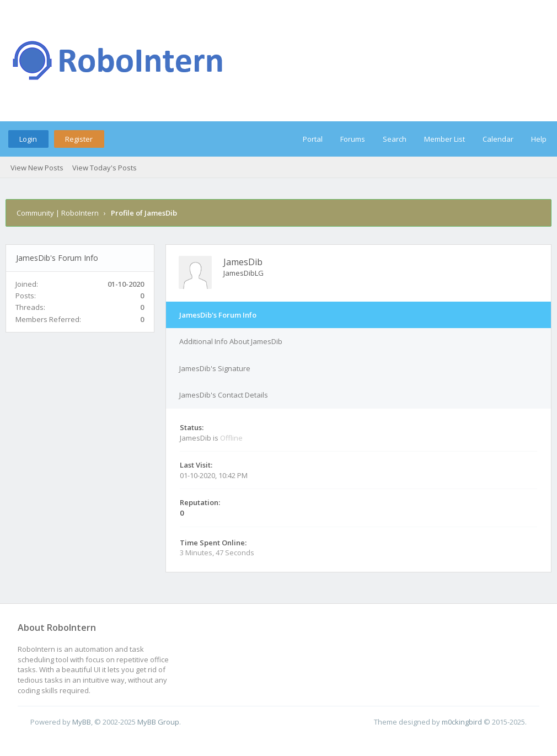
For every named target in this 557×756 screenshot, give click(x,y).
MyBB (82, 722)
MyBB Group (158, 722)
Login (28, 139)
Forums (353, 139)
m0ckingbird (462, 722)
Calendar (498, 139)
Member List (444, 139)
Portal (313, 139)
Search (395, 139)
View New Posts (37, 168)
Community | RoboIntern (58, 213)
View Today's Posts (105, 168)
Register (79, 139)
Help (539, 139)
